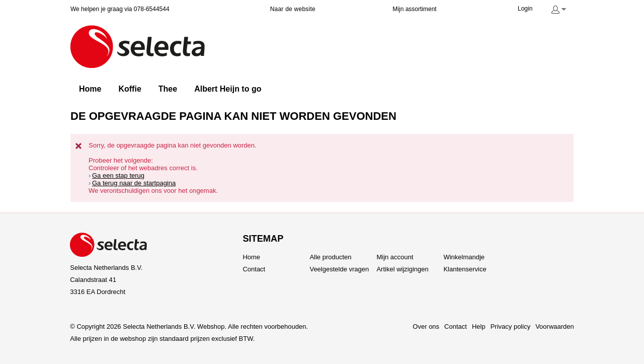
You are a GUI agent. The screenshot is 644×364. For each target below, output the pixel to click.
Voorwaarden (555, 326)
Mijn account (395, 257)
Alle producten (330, 257)
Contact (254, 269)
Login (525, 9)
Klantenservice (465, 269)
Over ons (426, 326)
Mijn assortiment (414, 9)
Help (479, 326)
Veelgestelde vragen (339, 269)
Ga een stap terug (118, 175)
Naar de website (293, 9)
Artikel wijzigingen (402, 269)
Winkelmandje (464, 257)
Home (251, 257)
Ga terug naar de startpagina (134, 183)
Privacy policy (510, 326)
